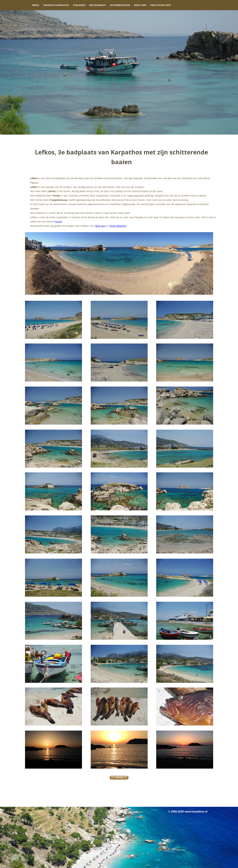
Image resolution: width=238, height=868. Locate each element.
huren (59, 221)
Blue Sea (100, 226)
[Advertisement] (119, 793)
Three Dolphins (118, 226)
